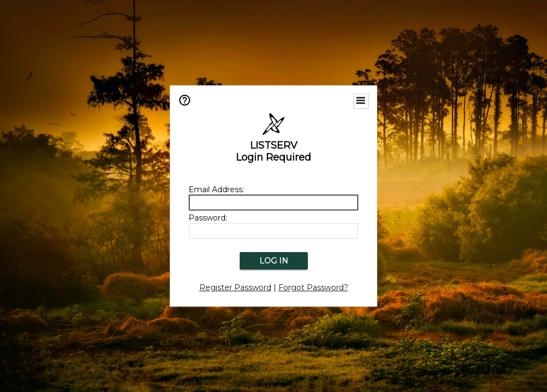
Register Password (235, 287)
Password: (208, 218)
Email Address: (216, 189)
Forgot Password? (313, 287)
